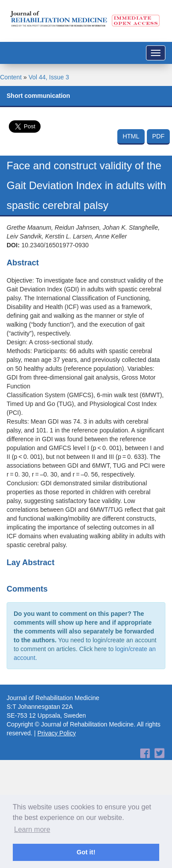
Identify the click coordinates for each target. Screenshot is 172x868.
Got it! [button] (86, 852)
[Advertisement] (83, 767)
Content (11, 77)
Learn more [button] (32, 829)
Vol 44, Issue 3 (49, 77)
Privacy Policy (57, 733)
